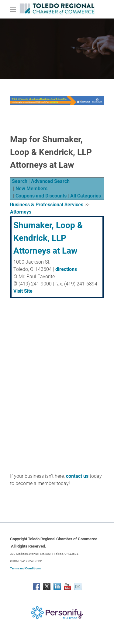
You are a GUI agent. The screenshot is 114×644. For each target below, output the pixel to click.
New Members (31, 189)
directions (66, 269)
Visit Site (23, 291)
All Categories (86, 196)
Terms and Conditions (25, 568)
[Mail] (78, 586)
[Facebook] (36, 586)
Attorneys (21, 212)
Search (20, 181)
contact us (77, 476)
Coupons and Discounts (41, 196)
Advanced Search (50, 181)
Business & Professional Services (47, 205)
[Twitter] (47, 586)
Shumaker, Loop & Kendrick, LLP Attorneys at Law (48, 238)
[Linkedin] (57, 586)
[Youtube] (67, 586)
